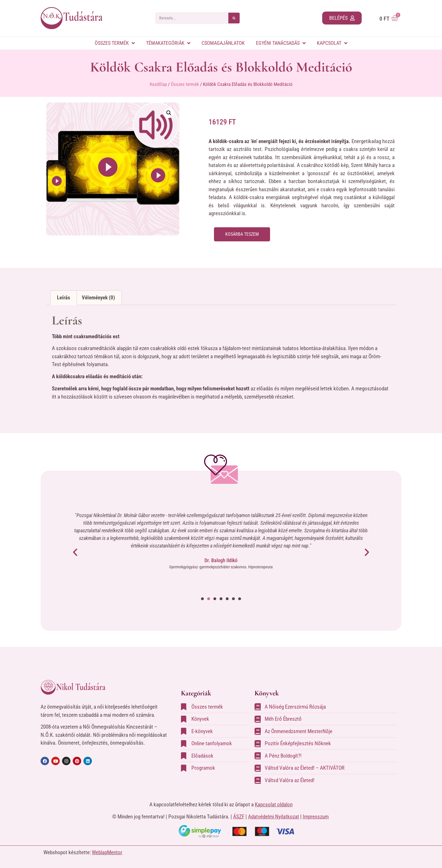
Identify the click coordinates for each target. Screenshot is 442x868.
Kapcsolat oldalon (274, 804)
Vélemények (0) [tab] (98, 298)
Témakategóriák (168, 43)
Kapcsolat (332, 43)
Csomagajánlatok (223, 43)
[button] (169, 113)
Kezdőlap (158, 84)
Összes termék (115, 43)
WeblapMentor (107, 852)
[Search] (234, 18)
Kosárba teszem (244, 234)
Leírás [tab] (64, 298)
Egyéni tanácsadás (281, 43)
